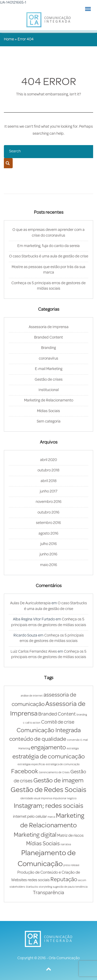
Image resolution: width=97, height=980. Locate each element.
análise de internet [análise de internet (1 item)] (32, 696)
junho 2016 (48, 554)
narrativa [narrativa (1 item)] (66, 845)
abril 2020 (48, 460)
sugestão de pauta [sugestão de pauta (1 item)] (64, 887)
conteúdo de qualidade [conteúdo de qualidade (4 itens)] (38, 739)
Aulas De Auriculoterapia (30, 603)
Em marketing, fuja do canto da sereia (48, 246)
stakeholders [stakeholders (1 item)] (17, 887)
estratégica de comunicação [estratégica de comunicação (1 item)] (63, 765)
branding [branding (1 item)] (82, 715)
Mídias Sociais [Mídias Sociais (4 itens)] (43, 844)
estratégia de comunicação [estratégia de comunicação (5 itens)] (49, 757)
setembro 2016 (48, 523)
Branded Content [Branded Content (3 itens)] (57, 714)
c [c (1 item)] (24, 723)
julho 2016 (49, 544)
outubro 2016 (48, 513)
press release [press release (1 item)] (71, 865)
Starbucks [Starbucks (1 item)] (32, 887)
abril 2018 (49, 481)
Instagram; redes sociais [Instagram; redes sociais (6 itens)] (48, 806)
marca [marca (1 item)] (51, 817)
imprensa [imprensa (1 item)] (46, 799)
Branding (48, 348)
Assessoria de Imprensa (49, 327)
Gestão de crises (49, 380)
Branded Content (48, 338)
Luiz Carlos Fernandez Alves (34, 652)
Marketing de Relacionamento (49, 401)
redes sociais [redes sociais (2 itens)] (39, 880)
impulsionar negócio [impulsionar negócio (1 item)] (65, 799)
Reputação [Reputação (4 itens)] (64, 880)
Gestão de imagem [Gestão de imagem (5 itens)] (58, 781)
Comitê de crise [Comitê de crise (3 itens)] (58, 722)
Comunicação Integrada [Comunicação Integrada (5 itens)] (49, 731)
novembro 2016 (49, 502)
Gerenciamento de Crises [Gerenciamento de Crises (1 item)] (54, 773)
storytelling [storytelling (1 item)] (45, 887)
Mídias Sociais (48, 411)
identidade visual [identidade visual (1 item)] (30, 799)
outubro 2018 (48, 470)
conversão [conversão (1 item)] (73, 740)
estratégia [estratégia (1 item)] (73, 749)
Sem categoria (49, 422)
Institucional (49, 390)
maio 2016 (49, 565)
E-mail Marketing (49, 369)
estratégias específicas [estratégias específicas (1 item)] (31, 765)
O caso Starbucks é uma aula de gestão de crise (49, 257)
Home (9, 39)
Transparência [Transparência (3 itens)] (48, 893)
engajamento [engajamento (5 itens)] (48, 748)
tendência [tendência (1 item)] (81, 887)
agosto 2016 (48, 534)
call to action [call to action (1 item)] (33, 723)
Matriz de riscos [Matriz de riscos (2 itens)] (70, 836)
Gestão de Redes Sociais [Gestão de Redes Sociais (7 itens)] (48, 790)
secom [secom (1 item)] (82, 881)
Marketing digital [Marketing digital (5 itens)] (35, 835)
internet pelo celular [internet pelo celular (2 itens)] (30, 817)
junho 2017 (49, 492)
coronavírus (48, 359)
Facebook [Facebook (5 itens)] (25, 772)
